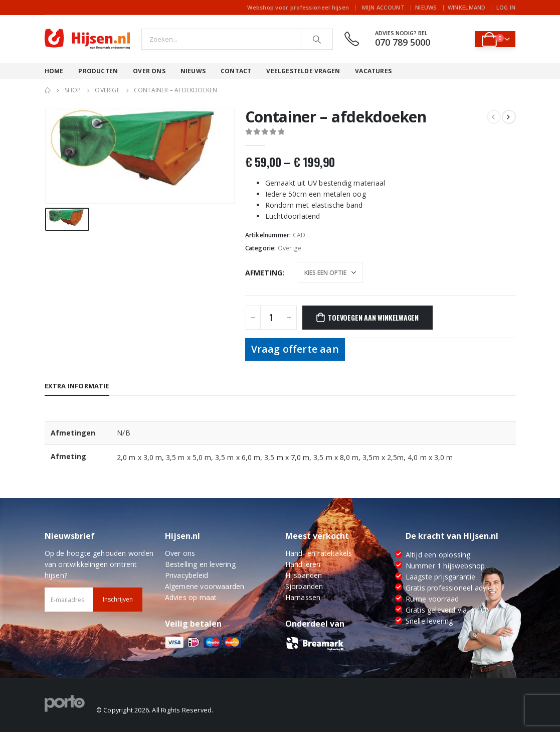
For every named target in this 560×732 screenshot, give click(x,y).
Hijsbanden (304, 575)
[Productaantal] (271, 318)
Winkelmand (467, 7)
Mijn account (383, 7)
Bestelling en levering (200, 564)
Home (54, 71)
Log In (506, 7)
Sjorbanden (304, 586)
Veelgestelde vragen (303, 71)
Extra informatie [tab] (77, 386)
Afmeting (264, 273)
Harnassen (303, 597)
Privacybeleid (187, 575)
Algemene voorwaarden (205, 586)
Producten (98, 71)
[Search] (317, 39)
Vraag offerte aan (295, 349)
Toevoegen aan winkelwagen (373, 317)
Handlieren (303, 564)
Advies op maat (191, 597)
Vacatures (373, 71)
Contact (236, 71)
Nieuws (426, 7)
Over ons (149, 71)
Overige (290, 248)
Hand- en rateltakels (319, 553)
